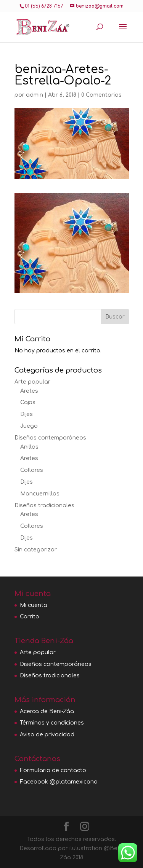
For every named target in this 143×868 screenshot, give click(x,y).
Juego (29, 426)
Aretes (29, 391)
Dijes (27, 414)
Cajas (28, 402)
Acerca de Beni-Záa (47, 711)
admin (35, 95)
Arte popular (32, 382)
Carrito (30, 617)
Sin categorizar (36, 550)
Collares (32, 470)
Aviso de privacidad (47, 735)
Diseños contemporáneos (50, 438)
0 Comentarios (101, 95)
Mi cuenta (34, 605)
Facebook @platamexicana (59, 782)
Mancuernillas (40, 494)
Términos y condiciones (52, 723)
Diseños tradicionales (44, 506)
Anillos (29, 447)
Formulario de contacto (53, 770)
